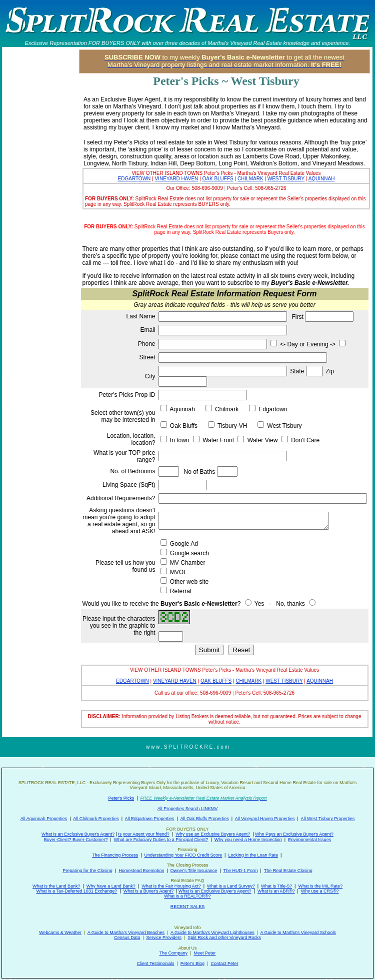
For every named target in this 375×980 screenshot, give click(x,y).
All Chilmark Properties (96, 819)
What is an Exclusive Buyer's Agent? (78, 834)
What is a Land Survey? (231, 886)
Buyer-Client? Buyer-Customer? (76, 840)
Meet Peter (204, 953)
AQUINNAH (322, 179)
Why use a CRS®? (320, 891)
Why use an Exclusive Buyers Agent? (213, 834)
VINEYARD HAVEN (176, 179)
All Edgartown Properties (150, 819)
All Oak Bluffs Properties (204, 819)
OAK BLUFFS (217, 179)
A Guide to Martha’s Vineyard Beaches (126, 933)
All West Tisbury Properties (327, 819)
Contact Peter (224, 964)
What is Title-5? (276, 886)
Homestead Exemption (141, 871)
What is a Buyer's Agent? (148, 891)
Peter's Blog (192, 964)
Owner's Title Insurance (194, 871)
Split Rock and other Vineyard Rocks (224, 938)
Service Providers (164, 938)
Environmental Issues (309, 840)
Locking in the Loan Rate (253, 855)
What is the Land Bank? (56, 886)
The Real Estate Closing (288, 871)
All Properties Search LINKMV (188, 809)
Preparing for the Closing (87, 871)
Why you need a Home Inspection (248, 840)
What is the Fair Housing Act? (171, 886)
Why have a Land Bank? (111, 886)
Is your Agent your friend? (144, 834)
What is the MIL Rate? (320, 886)
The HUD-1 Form (240, 871)
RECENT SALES (187, 907)
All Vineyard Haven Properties (265, 819)
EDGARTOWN (134, 179)
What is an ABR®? (276, 891)
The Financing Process (115, 855)
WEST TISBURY (286, 179)
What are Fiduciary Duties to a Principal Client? (161, 840)
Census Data (127, 938)
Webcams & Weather (60, 933)
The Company (174, 953)
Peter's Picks (121, 798)
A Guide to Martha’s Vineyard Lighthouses (212, 933)
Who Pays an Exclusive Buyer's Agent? (294, 834)
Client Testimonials (156, 964)
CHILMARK (250, 179)
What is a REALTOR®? (187, 896)
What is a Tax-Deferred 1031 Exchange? (76, 891)
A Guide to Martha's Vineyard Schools (298, 933)
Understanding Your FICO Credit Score (183, 855)
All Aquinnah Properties (44, 819)
